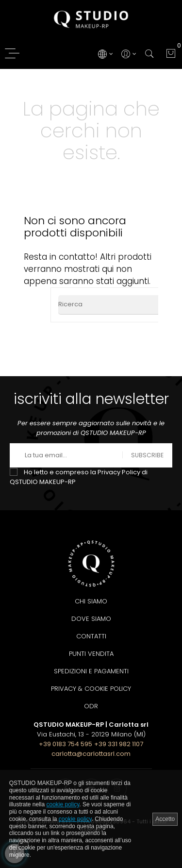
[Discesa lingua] (105, 54)
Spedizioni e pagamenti (91, 671)
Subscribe (147, 455)
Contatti (91, 636)
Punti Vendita (91, 654)
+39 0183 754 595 (66, 744)
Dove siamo (91, 619)
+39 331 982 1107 (119, 744)
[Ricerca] (118, 305)
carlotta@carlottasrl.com (91, 754)
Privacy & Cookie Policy (91, 689)
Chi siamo (91, 601)
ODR (91, 706)
